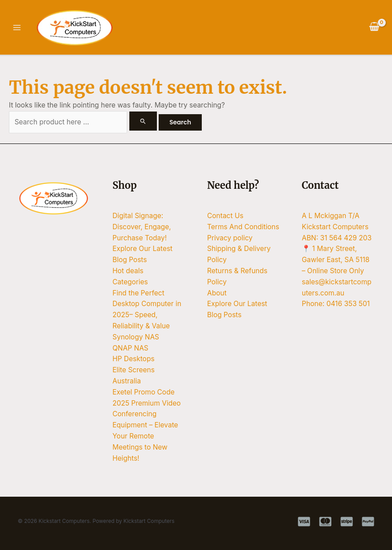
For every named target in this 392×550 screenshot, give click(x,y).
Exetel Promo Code (144, 392)
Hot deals (128, 271)
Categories (130, 282)
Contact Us (225, 216)
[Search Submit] (143, 121)
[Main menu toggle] (17, 27)
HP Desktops (134, 359)
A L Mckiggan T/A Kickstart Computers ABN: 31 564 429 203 (337, 227)
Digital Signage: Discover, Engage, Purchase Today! (142, 227)
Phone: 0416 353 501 (336, 304)
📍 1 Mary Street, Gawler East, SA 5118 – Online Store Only (336, 260)
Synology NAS (136, 337)
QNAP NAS (130, 348)
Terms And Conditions (243, 227)
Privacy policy (230, 238)
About (217, 293)
